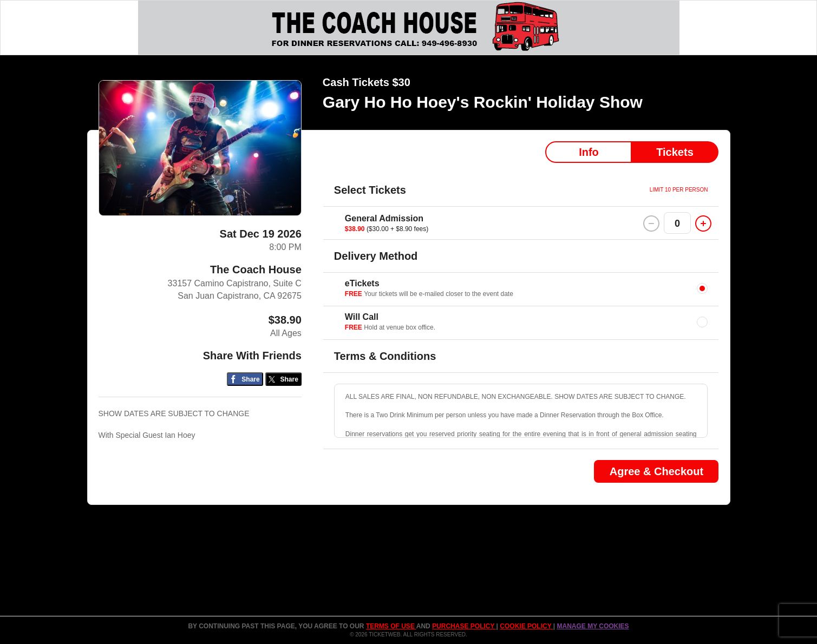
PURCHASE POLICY (464, 626)
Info (589, 152)
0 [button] (677, 224)
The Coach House (256, 270)
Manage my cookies (593, 626)
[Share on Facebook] (245, 379)
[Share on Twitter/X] (283, 379)
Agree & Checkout (656, 471)
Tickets (675, 152)
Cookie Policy (526, 626)
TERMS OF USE (391, 626)
